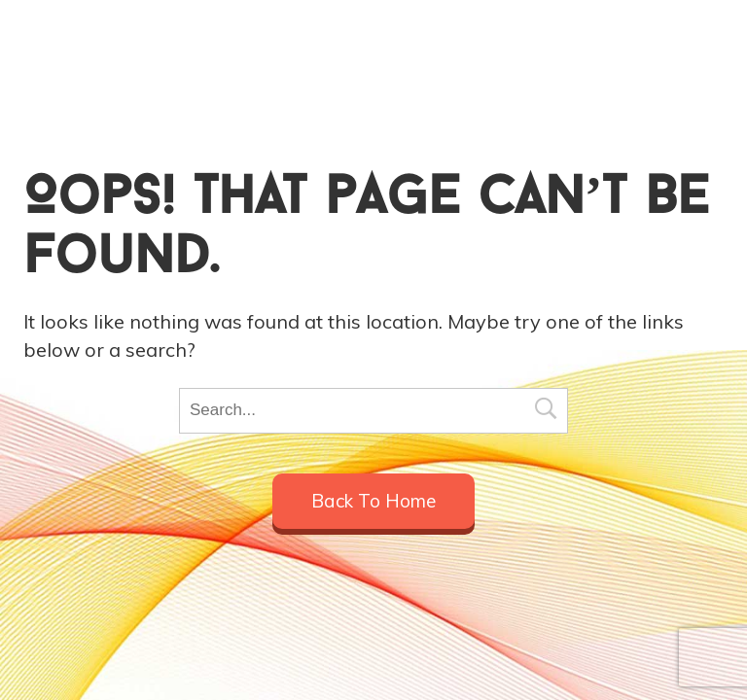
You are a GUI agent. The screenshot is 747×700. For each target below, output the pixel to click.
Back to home (373, 501)
